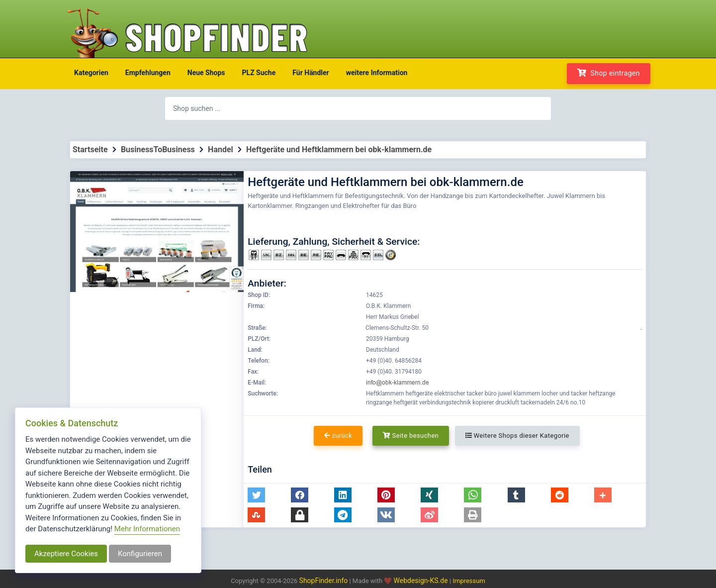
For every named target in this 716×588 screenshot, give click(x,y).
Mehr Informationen (147, 529)
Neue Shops (206, 73)
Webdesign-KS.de (422, 581)
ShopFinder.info (324, 581)
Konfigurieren (140, 554)
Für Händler (311, 73)
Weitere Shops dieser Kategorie (517, 436)
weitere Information (377, 73)
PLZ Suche (259, 73)
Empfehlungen (148, 73)
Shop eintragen (609, 73)
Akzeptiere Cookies (66, 554)
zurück (338, 436)
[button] (256, 495)
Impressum (469, 581)
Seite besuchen (411, 436)
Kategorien (91, 73)
